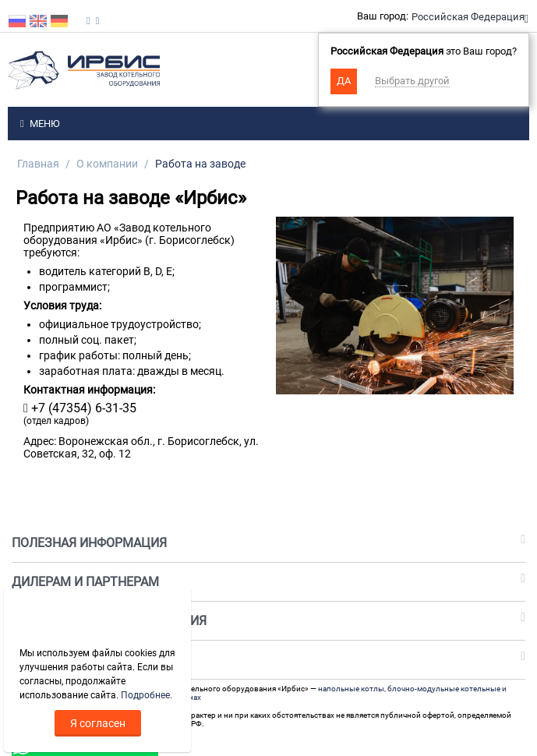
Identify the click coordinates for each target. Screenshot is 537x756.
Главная (38, 164)
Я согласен (98, 723)
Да (344, 81)
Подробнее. (147, 695)
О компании (107, 164)
